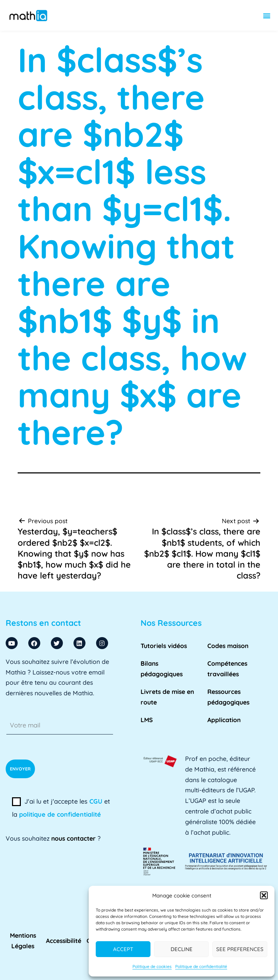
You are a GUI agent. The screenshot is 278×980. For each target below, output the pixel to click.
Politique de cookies (152, 966)
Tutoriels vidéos (164, 646)
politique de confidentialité (60, 814)
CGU (96, 801)
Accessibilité (64, 940)
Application (224, 720)
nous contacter (73, 838)
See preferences (240, 949)
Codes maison (228, 646)
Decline (182, 949)
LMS (147, 720)
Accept (123, 949)
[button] (264, 895)
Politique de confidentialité (201, 966)
